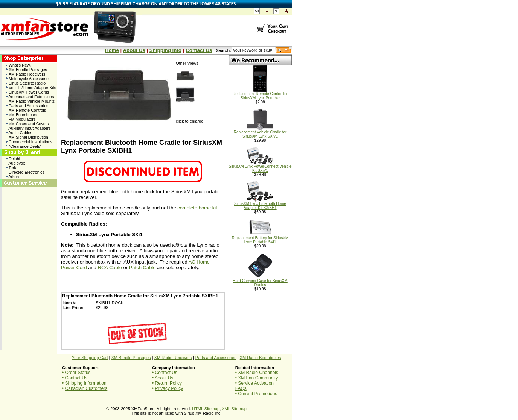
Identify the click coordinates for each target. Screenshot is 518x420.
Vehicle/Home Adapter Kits (31, 88)
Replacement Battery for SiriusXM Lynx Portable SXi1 (260, 238)
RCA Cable (110, 268)
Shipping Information (86, 383)
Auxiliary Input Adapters (28, 128)
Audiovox (15, 163)
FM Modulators (21, 119)
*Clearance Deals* (24, 146)
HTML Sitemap (206, 409)
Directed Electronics (25, 172)
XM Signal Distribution (27, 137)
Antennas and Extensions (30, 97)
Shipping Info (165, 50)
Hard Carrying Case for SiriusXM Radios (260, 281)
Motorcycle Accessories (28, 79)
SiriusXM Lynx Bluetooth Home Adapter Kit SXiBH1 (260, 204)
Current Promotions (257, 394)
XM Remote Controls (26, 110)
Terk (11, 168)
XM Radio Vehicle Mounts (30, 101)
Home (112, 50)
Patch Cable (142, 268)
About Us (134, 50)
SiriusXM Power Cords (27, 92)
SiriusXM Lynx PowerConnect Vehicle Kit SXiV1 (260, 167)
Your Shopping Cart (90, 358)
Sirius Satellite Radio (26, 83)
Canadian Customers (86, 388)
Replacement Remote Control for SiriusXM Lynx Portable (260, 94)
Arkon (12, 177)
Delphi (13, 159)
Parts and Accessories (27, 106)
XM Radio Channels (258, 373)
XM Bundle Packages (26, 70)
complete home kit (197, 208)
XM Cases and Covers (27, 124)
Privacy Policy (169, 388)
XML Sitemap (234, 409)
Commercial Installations (29, 142)
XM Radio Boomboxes (260, 358)
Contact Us (199, 50)
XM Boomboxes (21, 115)
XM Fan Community (258, 378)
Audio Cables (19, 133)
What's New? (19, 65)
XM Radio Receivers (25, 74)
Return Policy (168, 383)
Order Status (78, 373)
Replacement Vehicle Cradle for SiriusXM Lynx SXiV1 (260, 133)
